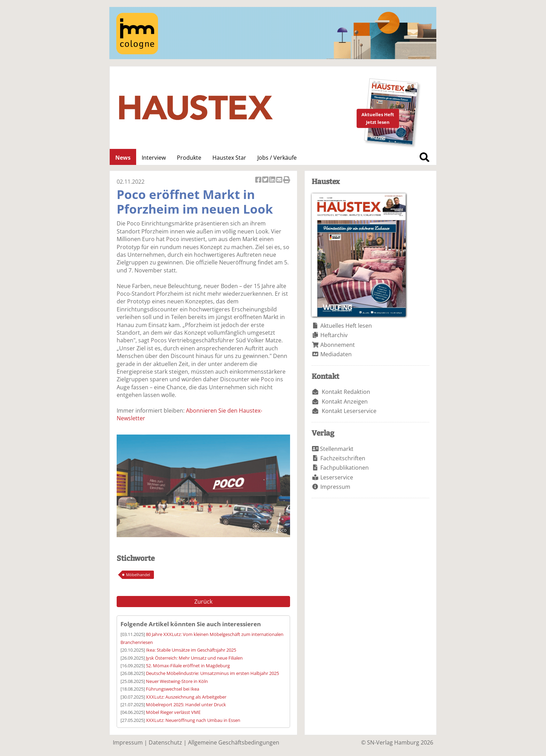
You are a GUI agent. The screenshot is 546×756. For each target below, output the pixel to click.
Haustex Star (229, 158)
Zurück (203, 602)
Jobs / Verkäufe (277, 158)
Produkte (189, 158)
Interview (154, 158)
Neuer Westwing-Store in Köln (177, 681)
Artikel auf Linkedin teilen (273, 180)
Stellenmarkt (337, 449)
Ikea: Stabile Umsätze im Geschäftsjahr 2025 (191, 650)
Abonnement (338, 345)
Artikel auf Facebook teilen (259, 180)
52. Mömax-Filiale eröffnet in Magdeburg (188, 666)
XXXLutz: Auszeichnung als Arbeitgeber (186, 697)
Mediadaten (336, 354)
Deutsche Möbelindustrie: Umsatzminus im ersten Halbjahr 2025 (212, 673)
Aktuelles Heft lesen (346, 326)
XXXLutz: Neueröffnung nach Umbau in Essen (193, 720)
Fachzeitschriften (343, 458)
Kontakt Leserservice (349, 411)
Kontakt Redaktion (346, 392)
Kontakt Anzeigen (345, 401)
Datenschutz (165, 742)
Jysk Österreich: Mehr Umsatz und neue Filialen (194, 658)
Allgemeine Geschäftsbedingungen (234, 742)
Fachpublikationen (345, 468)
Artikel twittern (266, 180)
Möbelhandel (138, 575)
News (123, 158)
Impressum (335, 487)
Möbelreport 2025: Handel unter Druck (186, 705)
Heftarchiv (334, 335)
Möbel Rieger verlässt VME (173, 712)
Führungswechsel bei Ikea (173, 689)
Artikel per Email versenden (280, 180)
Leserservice (337, 477)
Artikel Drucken (287, 180)
